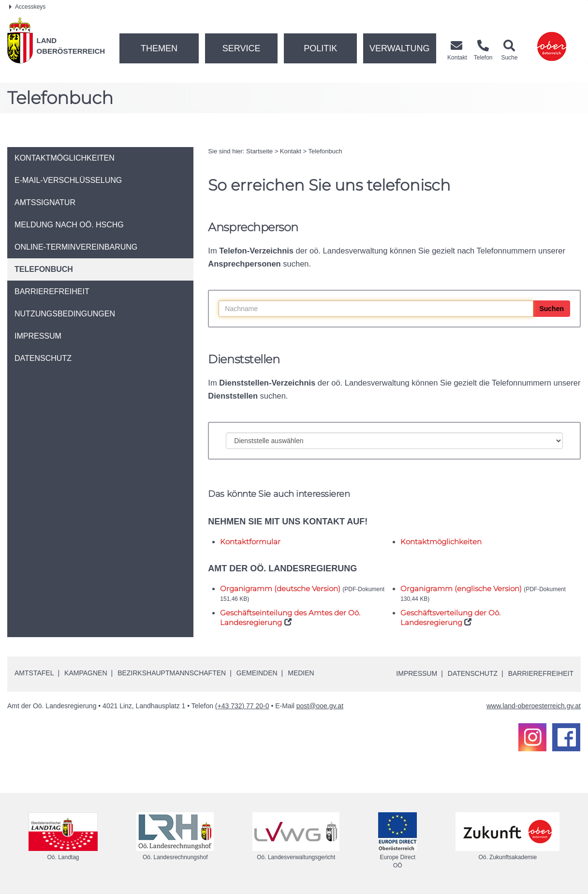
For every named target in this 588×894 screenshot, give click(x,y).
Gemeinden (257, 673)
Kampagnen (86, 673)
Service (242, 48)
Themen (159, 48)
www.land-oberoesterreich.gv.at (534, 706)
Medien (301, 673)
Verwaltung (400, 48)
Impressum (417, 673)
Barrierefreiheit (541, 673)
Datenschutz (473, 673)
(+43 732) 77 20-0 (242, 706)
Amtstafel (34, 673)
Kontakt (291, 151)
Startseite (259, 151)
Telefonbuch (325, 151)
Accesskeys (27, 7)
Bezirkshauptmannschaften (172, 673)
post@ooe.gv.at (320, 706)
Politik (320, 48)
